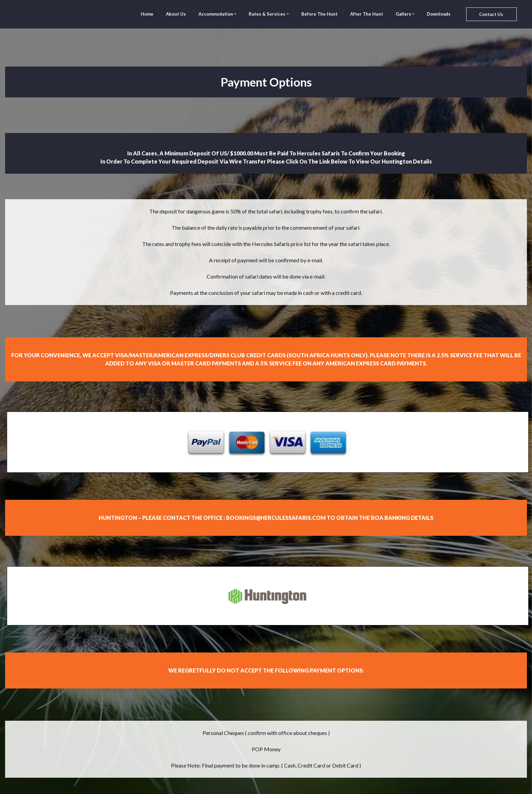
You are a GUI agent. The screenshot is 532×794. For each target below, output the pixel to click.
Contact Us (491, 14)
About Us (176, 14)
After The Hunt (367, 14)
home (147, 14)
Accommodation (216, 14)
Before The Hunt (319, 14)
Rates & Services (267, 14)
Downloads (439, 14)
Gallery (403, 14)
